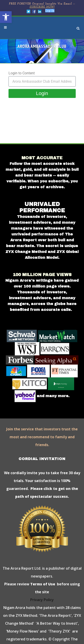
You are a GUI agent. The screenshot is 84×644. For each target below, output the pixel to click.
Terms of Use (42, 584)
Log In (50, 11)
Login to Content (22, 73)
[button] (6, 17)
